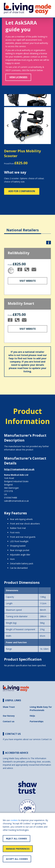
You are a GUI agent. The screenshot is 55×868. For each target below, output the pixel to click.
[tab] (23, 228)
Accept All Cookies (17, 859)
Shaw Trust (9, 707)
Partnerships (37, 721)
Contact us (9, 721)
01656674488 (11, 498)
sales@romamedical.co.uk (16, 501)
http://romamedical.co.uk (19, 469)
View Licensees (18, 77)
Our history (9, 716)
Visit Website (28, 281)
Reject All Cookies (16, 839)
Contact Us (46, 739)
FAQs (32, 716)
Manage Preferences (18, 849)
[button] (8, 126)
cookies (14, 820)
